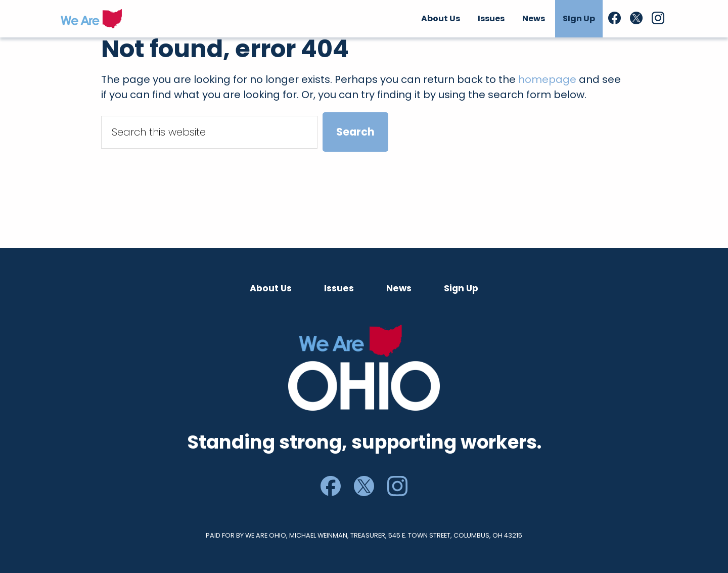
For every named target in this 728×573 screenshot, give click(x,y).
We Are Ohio (91, 19)
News (399, 288)
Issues (339, 288)
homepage (547, 79)
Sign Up (461, 288)
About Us (271, 288)
